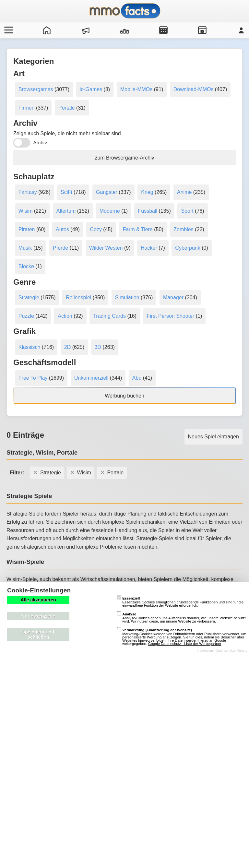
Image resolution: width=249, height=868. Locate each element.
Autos (62, 229)
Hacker (149, 248)
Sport (187, 211)
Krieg (147, 192)
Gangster (107, 192)
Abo (137, 378)
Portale (67, 108)
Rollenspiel (78, 297)
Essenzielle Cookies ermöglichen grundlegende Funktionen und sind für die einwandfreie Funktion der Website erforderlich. (180, 602)
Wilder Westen (106, 248)
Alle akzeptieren (38, 600)
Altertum (66, 211)
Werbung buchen (124, 396)
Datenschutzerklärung (231, 651)
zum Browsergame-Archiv (124, 158)
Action (65, 316)
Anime (184, 192)
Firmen (27, 108)
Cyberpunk (188, 248)
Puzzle (26, 316)
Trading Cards (109, 316)
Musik (25, 248)
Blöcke (26, 266)
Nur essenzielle (38, 616)
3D (98, 347)
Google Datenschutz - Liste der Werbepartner (185, 644)
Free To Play (33, 378)
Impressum (205, 651)
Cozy (96, 229)
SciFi (66, 192)
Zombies (183, 229)
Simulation (127, 297)
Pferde (60, 248)
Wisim (26, 211)
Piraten (27, 229)
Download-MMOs (194, 89)
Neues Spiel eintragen (213, 437)
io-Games (91, 89)
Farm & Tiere (137, 229)
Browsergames (36, 89)
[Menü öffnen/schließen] (8, 30)
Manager (173, 297)
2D (67, 347)
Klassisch (30, 347)
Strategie (29, 297)
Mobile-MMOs (136, 89)
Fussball (148, 211)
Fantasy (28, 192)
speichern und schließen (38, 635)
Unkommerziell (91, 378)
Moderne (110, 211)
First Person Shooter (170, 316)
